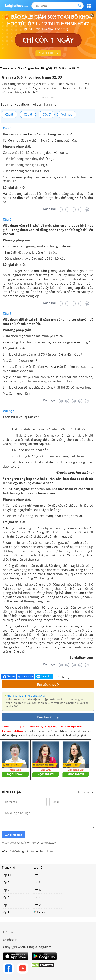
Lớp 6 (37, 890)
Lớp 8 (37, 882)
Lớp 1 (6, 912)
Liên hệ (8, 932)
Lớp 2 (37, 905)
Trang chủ (8, 867)
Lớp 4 (37, 897)
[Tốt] (80, 209)
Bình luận (26, 677)
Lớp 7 (6, 890)
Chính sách (10, 940)
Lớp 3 (6, 905)
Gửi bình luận (13, 835)
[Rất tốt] (87, 209)
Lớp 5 (6, 897)
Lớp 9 (6, 882)
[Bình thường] (74, 209)
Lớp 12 (38, 867)
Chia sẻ (9, 677)
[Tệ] (67, 209)
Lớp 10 (38, 875)
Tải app (40, 912)
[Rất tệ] (61, 209)
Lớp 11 (7, 875)
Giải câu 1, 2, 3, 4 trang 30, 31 (27, 695)
